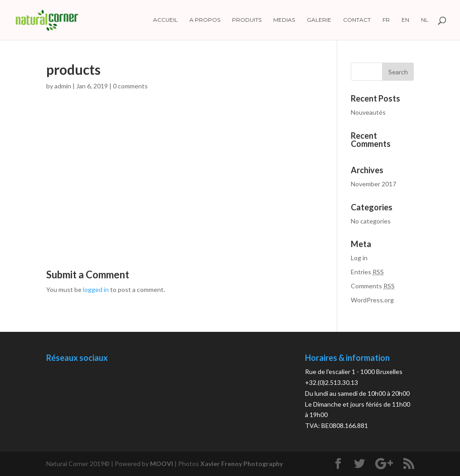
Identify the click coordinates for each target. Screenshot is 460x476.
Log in (359, 258)
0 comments (130, 86)
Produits (247, 20)
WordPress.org (372, 300)
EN (405, 20)
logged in (96, 289)
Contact (357, 20)
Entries (367, 272)
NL (425, 20)
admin (63, 86)
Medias (284, 20)
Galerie (319, 20)
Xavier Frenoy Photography (242, 464)
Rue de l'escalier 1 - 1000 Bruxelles (354, 372)
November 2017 (373, 184)
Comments (373, 286)
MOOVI (162, 464)
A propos (205, 20)
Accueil (165, 20)
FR (386, 20)
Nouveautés (368, 112)
